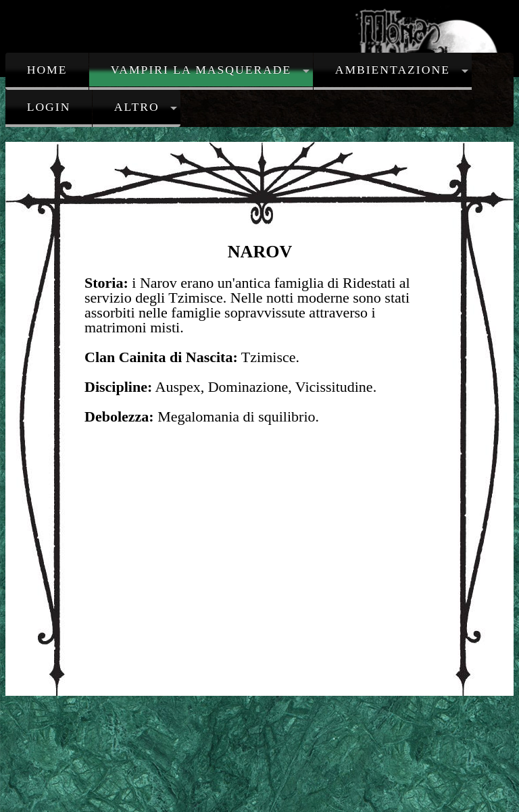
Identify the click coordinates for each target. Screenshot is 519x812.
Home (47, 70)
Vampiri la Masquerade (201, 70)
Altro (137, 107)
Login (49, 107)
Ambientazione (393, 70)
